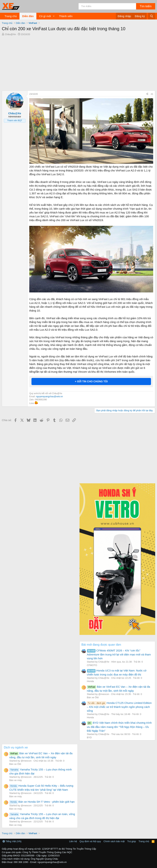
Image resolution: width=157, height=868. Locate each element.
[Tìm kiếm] (107, 6)
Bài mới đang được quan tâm (101, 645)
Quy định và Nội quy (90, 841)
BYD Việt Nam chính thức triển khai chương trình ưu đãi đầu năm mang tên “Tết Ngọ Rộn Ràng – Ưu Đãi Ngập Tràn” (119, 727)
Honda (90, 681)
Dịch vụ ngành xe (16, 747)
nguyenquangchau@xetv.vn (49, 397)
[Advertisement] (78, 63)
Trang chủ (11, 16)
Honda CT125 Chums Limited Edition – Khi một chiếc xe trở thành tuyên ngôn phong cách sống (119, 707)
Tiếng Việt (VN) (12, 841)
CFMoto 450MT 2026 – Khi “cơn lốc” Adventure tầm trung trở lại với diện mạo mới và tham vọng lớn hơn (119, 654)
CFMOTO (92, 665)
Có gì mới (45, 16)
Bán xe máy (16, 780)
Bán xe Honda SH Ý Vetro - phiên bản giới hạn (42, 802)
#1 (152, 94)
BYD (89, 737)
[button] (54, 16)
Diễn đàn (28, 16)
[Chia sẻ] (147, 94)
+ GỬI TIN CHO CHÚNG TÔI (91, 381)
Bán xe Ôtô (93, 697)
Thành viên (66, 16)
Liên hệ (73, 841)
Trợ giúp (132, 841)
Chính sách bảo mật (114, 841)
